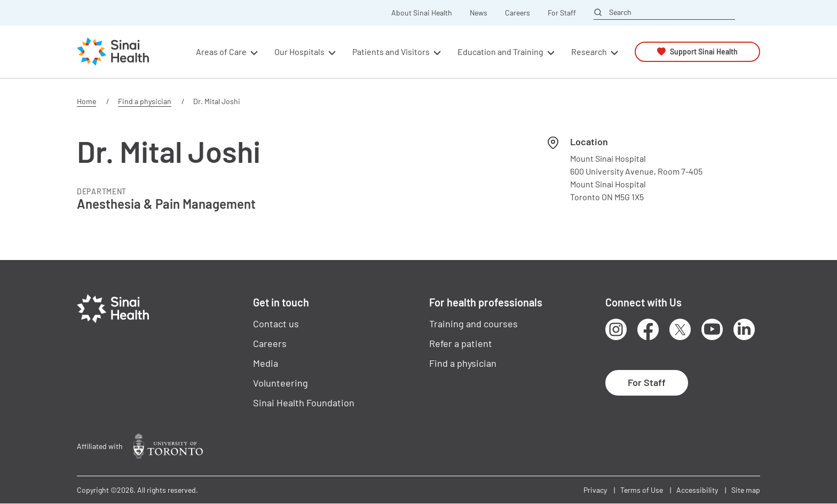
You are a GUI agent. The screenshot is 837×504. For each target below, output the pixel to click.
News (479, 13)
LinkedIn (744, 329)
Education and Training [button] (500, 52)
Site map (746, 490)
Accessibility (697, 490)
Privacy (595, 490)
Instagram (616, 329)
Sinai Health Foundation (304, 403)
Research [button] (589, 52)
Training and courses (473, 324)
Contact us (276, 324)
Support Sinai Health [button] (704, 52)
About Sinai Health (422, 13)
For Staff (562, 13)
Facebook (648, 329)
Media (266, 363)
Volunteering (281, 383)
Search (620, 12)
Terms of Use (642, 490)
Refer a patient (461, 343)
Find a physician (145, 101)
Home (86, 101)
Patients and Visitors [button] (391, 52)
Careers (518, 13)
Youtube (712, 329)
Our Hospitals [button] (299, 52)
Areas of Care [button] (221, 52)
